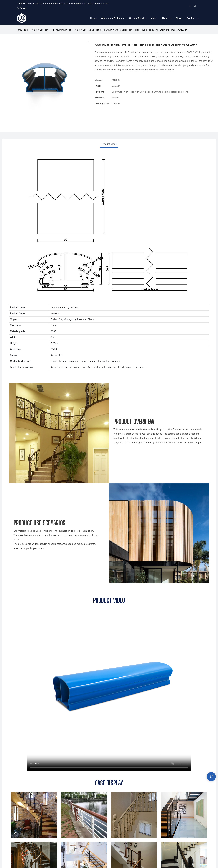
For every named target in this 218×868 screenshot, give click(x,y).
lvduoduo (23, 30)
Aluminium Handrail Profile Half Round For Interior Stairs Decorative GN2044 (147, 30)
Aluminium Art (63, 30)
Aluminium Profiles (42, 30)
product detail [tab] (109, 144)
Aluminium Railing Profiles (89, 30)
